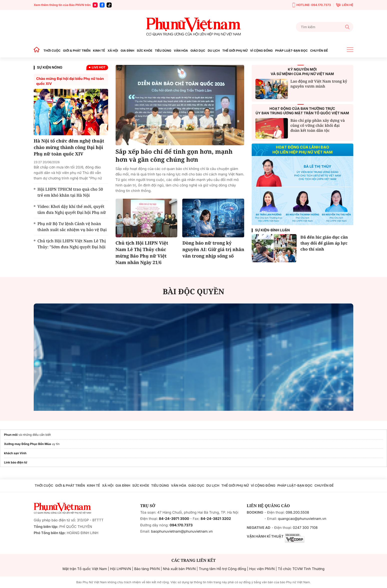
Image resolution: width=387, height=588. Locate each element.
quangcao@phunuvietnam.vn (302, 519)
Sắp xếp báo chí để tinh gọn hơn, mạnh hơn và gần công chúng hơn (174, 156)
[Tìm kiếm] (325, 27)
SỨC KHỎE (145, 51)
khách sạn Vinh (15, 453)
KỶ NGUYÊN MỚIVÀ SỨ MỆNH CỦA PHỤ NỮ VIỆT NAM (302, 72)
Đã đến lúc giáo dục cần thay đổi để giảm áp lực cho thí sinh (324, 243)
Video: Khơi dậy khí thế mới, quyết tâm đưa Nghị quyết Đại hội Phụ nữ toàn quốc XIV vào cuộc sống (72, 212)
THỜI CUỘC (52, 51)
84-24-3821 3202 (216, 519)
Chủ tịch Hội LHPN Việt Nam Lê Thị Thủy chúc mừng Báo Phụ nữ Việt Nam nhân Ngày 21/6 (142, 253)
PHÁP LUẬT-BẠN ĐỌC (291, 51)
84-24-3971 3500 (174, 519)
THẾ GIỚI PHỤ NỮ (235, 51)
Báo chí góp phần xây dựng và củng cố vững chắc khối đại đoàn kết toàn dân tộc (318, 126)
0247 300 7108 (305, 528)
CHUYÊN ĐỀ (319, 51)
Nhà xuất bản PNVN (179, 569)
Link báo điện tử (16, 462)
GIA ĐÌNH (127, 51)
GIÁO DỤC (198, 51)
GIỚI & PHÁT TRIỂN (77, 51)
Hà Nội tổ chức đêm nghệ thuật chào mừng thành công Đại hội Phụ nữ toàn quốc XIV (69, 147)
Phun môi (11, 435)
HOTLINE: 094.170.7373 (312, 5)
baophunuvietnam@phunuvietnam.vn (182, 531)
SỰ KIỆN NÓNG (50, 68)
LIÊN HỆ (345, 5)
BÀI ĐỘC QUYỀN (194, 292)
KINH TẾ (99, 51)
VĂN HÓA (181, 51)
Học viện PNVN (262, 569)
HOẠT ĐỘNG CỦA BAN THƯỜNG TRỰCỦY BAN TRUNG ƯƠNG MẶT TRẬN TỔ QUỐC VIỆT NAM (302, 111)
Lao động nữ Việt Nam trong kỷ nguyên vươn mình (319, 84)
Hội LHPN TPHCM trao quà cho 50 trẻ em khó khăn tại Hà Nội (70, 192)
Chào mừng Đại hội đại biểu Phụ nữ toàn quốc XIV (70, 81)
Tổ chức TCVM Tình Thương (301, 569)
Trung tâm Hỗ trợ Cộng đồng (222, 569)
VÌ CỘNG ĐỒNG (262, 51)
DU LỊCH (214, 51)
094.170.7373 (181, 525)
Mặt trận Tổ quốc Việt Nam (85, 569)
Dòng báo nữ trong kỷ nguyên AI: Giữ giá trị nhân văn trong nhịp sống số (213, 250)
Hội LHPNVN (121, 569)
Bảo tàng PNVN (147, 569)
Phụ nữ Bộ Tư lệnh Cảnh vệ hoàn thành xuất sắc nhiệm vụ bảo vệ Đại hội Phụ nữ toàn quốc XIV (72, 230)
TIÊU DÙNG (163, 51)
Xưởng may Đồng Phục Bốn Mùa (27, 444)
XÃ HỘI (113, 51)
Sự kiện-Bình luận (272, 230)
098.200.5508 (297, 513)
